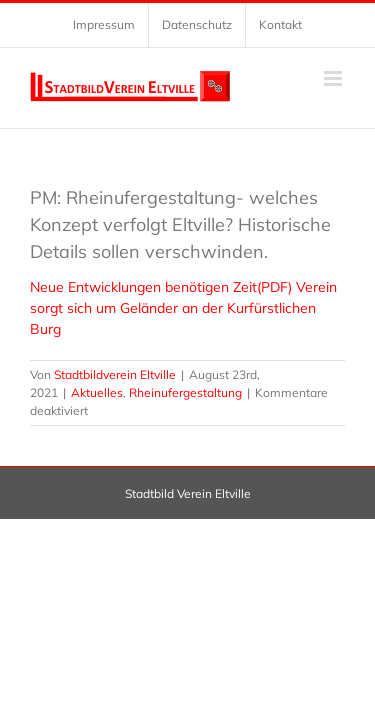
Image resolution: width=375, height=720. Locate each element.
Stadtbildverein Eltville (115, 374)
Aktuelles (97, 392)
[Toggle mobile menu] (334, 78)
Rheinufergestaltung (185, 392)
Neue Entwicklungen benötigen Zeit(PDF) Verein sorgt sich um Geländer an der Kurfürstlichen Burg (183, 308)
